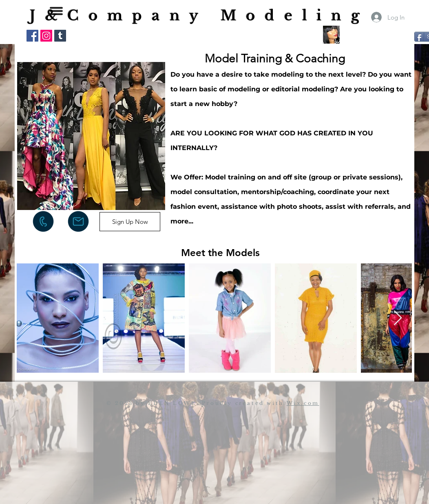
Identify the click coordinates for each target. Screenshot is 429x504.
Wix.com (303, 403)
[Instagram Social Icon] (46, 36)
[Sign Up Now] (130, 222)
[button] (56, 11)
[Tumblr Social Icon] (60, 36)
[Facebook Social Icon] (32, 36)
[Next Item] (398, 318)
